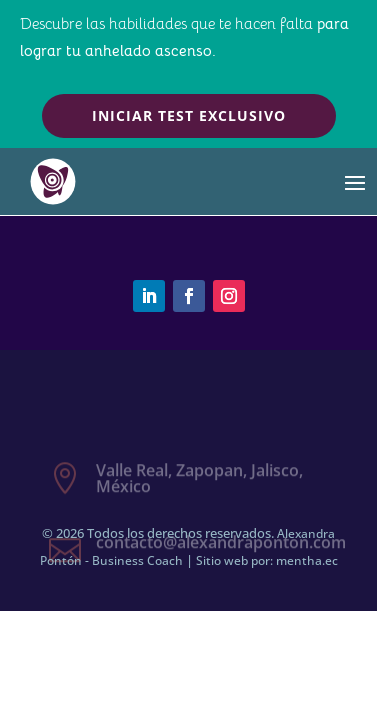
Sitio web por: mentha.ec (267, 560)
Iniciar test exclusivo (189, 115)
